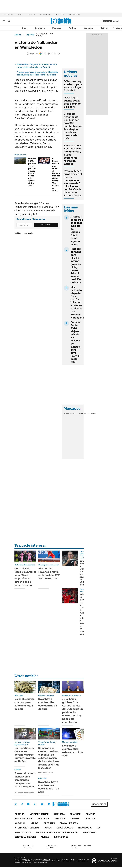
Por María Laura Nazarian (24, 793)
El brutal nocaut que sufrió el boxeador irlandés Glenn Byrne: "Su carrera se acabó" (57, 175)
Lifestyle (90, 819)
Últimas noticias (39, 814)
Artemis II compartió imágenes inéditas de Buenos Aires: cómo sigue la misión (77, 230)
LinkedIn (35, 804)
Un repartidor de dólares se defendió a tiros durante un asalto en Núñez (25, 755)
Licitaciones (61, 837)
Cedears (92, 414)
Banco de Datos (23, 819)
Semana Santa (45, 15)
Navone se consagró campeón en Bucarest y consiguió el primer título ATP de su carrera (38, 73)
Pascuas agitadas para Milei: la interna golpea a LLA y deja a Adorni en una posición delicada (76, 266)
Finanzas (57, 28)
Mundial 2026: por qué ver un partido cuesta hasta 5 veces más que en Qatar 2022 (32, 172)
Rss (99, 828)
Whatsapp (49, 804)
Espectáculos (65, 828)
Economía (40, 28)
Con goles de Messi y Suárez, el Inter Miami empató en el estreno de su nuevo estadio (25, 577)
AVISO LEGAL (90, 832)
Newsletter (99, 804)
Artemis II (31, 15)
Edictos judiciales (25, 837)
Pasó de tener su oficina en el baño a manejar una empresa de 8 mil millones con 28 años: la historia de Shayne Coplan (73, 183)
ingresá (116, 21)
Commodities (83, 414)
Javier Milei (60, 15)
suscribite (108, 21)
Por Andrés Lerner (46, 772)
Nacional (20, 823)
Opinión (104, 28)
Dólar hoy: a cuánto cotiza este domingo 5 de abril (72, 102)
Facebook (22, 804)
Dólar (20, 15)
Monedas (68, 414)
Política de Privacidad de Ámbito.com (57, 832)
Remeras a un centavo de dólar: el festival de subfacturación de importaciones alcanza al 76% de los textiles (49, 758)
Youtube (42, 804)
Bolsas (75, 414)
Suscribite (46, 225)
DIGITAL (28, 847)
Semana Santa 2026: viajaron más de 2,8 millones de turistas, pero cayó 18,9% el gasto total (76, 342)
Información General (27, 828)
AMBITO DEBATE (81, 847)
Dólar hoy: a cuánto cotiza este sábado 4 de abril (73, 751)
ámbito (18, 35)
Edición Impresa (69, 823)
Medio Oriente (75, 15)
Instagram (28, 804)
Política (72, 28)
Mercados (43, 819)
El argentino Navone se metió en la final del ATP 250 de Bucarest (49, 573)
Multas (45, 837)
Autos (48, 828)
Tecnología (85, 828)
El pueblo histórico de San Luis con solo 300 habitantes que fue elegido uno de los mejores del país (73, 126)
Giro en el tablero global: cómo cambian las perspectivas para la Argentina (25, 780)
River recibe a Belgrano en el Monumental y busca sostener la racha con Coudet (37, 66)
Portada (19, 814)
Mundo (35, 823)
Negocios (88, 28)
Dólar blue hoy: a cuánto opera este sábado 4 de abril (49, 787)
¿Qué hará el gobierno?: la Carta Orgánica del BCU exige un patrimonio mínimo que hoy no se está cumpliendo (73, 711)
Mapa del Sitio (23, 832)
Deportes (30, 35)
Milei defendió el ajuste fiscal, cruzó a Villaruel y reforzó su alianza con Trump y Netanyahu (77, 302)
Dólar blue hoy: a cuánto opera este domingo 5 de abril (73, 86)
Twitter (16, 804)
